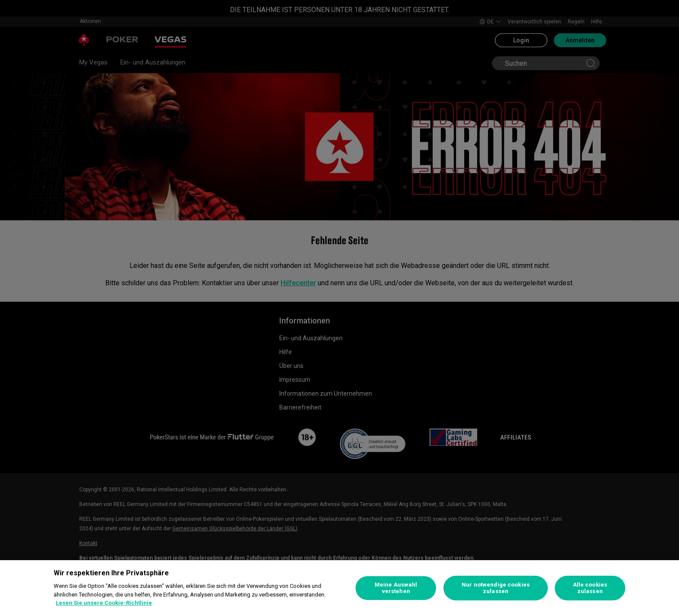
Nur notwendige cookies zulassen (496, 588)
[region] (339, 588)
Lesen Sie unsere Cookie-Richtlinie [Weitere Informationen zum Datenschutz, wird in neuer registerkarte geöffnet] (104, 603)
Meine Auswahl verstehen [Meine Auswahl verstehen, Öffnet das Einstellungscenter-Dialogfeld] (396, 588)
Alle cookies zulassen (590, 588)
